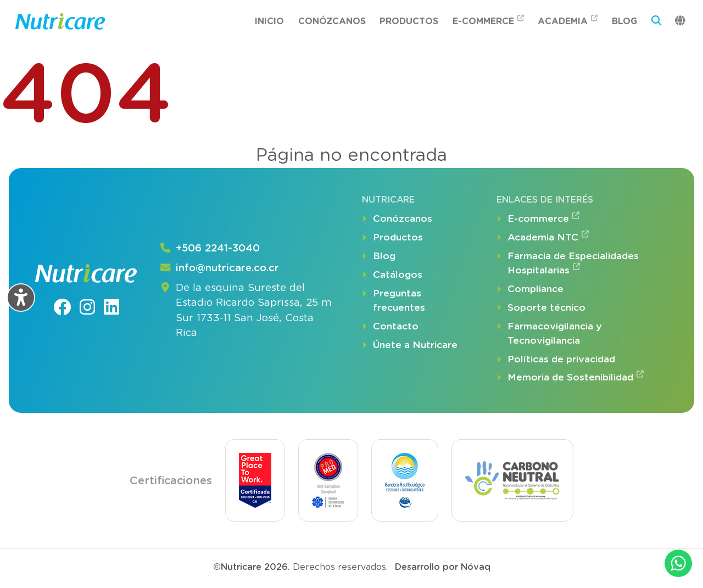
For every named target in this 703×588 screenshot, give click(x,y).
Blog (624, 21)
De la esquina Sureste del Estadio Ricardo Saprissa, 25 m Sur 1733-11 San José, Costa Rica (245, 311)
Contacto (390, 327)
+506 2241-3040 (209, 249)
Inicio (269, 21)
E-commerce (488, 20)
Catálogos (392, 275)
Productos (409, 21)
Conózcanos (332, 21)
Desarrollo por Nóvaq (443, 567)
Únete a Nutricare (410, 345)
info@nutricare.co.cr (219, 268)
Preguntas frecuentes (394, 301)
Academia (568, 20)
